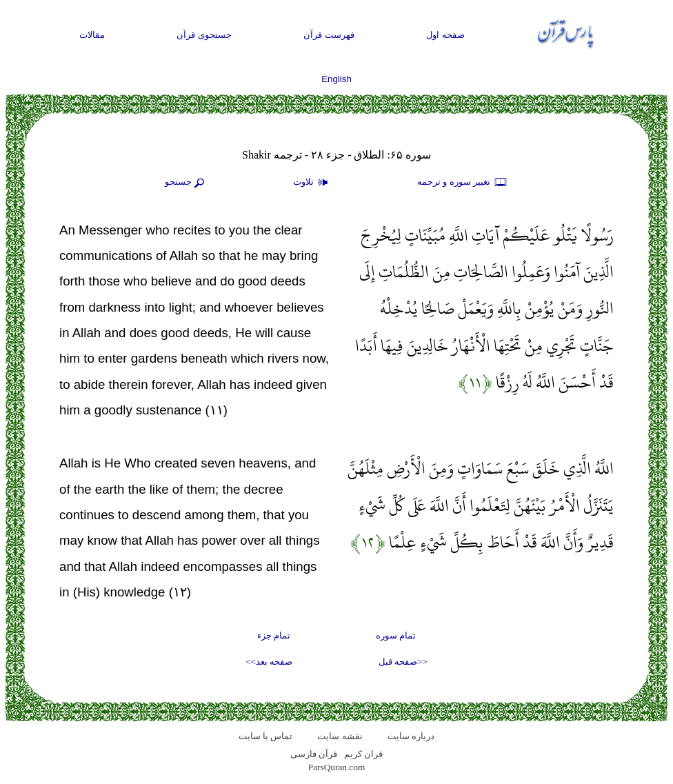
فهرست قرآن (329, 35)
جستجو (186, 183)
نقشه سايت (340, 736)
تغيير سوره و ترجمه (463, 183)
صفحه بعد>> (269, 662)
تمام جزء (274, 635)
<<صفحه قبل (403, 662)
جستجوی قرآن (204, 35)
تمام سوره (396, 635)
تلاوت (312, 183)
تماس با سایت (266, 736)
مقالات (92, 35)
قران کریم (363, 754)
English (336, 79)
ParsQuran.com (337, 767)
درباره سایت (411, 736)
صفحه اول (445, 35)
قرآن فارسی (314, 754)
